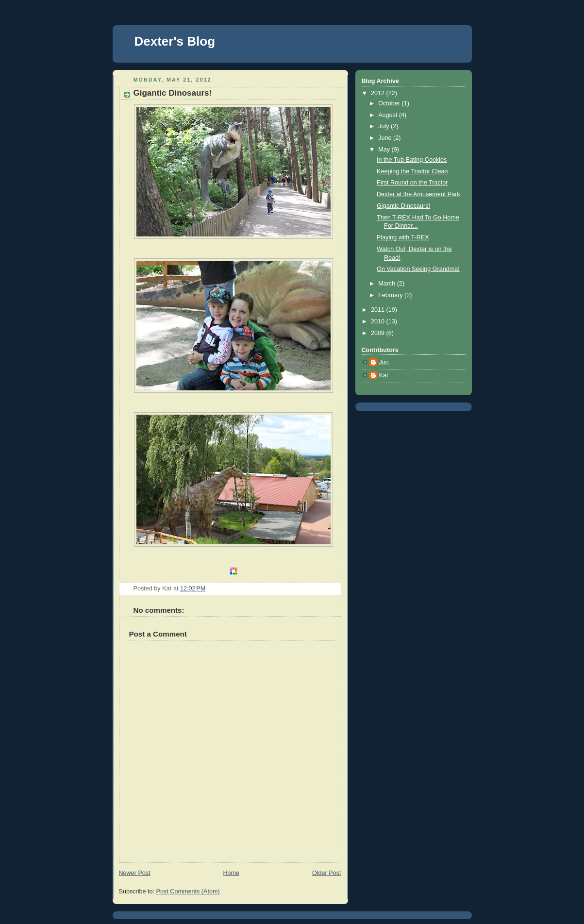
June (386, 138)
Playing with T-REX (403, 237)
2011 (379, 310)
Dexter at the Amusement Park (418, 194)
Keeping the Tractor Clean (412, 171)
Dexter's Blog (175, 41)
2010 (379, 321)
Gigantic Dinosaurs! (403, 206)
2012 (379, 93)
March (388, 284)
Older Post (327, 873)
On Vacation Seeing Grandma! (418, 269)
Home (231, 873)
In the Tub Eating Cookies (412, 160)
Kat (384, 375)
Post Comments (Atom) (188, 891)
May (385, 150)
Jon (384, 362)
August (389, 115)
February (391, 295)
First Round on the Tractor (412, 183)
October (390, 103)
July (384, 126)
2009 (379, 333)
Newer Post (135, 873)
